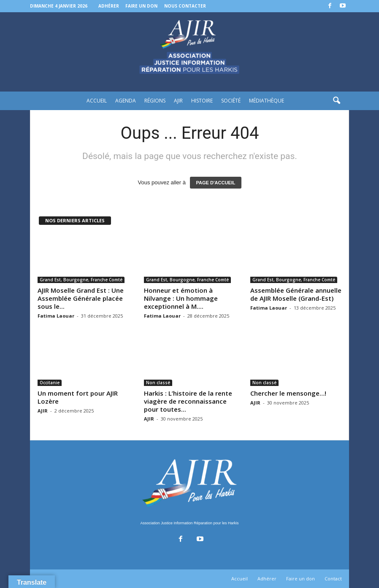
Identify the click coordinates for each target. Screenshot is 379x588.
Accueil (97, 101)
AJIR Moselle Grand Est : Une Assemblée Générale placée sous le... (81, 298)
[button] (336, 101)
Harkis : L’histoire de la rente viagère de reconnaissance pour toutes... (188, 401)
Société (231, 101)
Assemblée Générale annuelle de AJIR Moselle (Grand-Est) (296, 294)
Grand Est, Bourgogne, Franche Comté (81, 280)
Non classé (158, 383)
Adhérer (109, 6)
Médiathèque (267, 101)
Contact (333, 579)
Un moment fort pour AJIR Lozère (78, 397)
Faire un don (141, 6)
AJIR (178, 101)
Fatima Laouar (56, 316)
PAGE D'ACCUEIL (216, 183)
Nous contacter (185, 6)
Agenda (126, 101)
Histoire (202, 101)
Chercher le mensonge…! (288, 393)
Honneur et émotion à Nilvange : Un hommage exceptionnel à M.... (181, 298)
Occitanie (50, 383)
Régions (155, 101)
